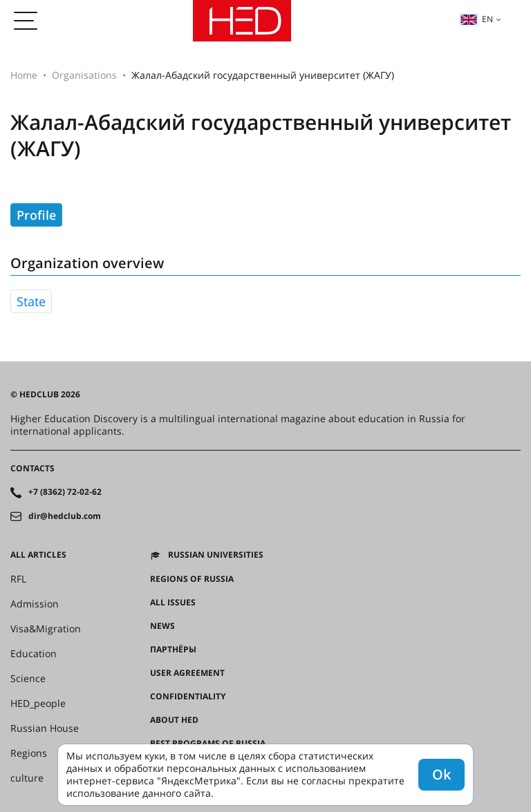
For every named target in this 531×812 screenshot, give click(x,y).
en (476, 19)
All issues (173, 603)
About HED (174, 720)
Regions (29, 753)
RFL (18, 579)
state (31, 301)
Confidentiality (188, 697)
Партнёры (173, 650)
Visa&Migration (46, 629)
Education (34, 654)
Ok (441, 774)
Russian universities (216, 555)
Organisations (84, 75)
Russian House (45, 728)
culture (27, 778)
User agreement (187, 673)
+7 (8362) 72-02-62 (65, 492)
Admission (35, 604)
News (162, 626)
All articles (38, 555)
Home (24, 75)
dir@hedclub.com (65, 516)
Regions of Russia (192, 579)
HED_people (38, 704)
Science (28, 679)
